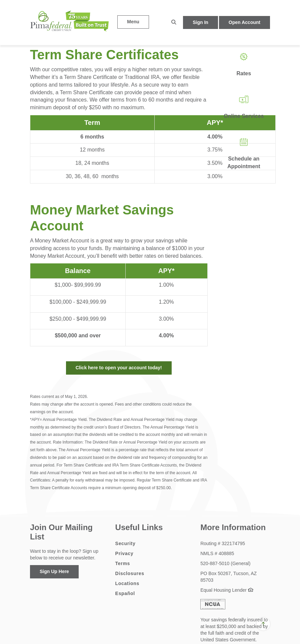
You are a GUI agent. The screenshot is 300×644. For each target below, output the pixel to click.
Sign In (200, 22)
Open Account (244, 22)
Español (125, 593)
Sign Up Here (54, 571)
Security (125, 543)
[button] (174, 22)
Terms (123, 563)
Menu (133, 22)
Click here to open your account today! (119, 368)
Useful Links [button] (139, 527)
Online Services (244, 116)
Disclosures (130, 573)
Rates (244, 73)
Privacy (124, 553)
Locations (127, 583)
